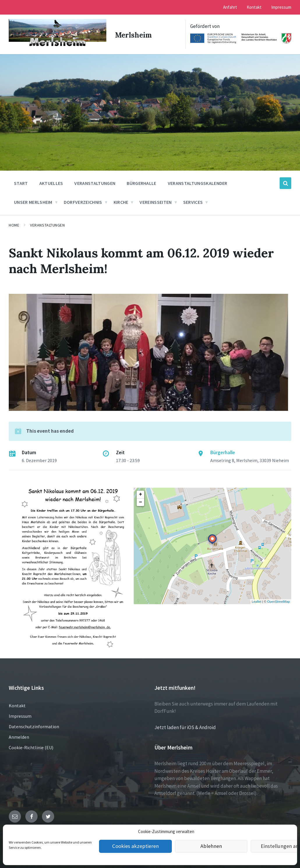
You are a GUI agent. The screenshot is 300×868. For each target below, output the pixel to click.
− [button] (141, 501)
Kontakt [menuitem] (254, 7)
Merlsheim (134, 34)
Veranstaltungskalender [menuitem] (198, 182)
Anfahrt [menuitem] (230, 7)
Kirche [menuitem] (121, 201)
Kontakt (17, 704)
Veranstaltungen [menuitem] (95, 182)
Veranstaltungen (47, 224)
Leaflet (256, 601)
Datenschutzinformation (34, 725)
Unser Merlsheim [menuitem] (33, 201)
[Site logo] (56, 46)
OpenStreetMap (278, 601)
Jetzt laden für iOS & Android (185, 726)
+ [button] (141, 493)
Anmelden (19, 736)
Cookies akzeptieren (135, 846)
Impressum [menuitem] (281, 7)
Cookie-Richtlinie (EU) (31, 746)
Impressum (20, 715)
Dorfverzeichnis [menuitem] (83, 201)
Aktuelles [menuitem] (51, 182)
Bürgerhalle (223, 451)
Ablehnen (211, 846)
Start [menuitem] (21, 182)
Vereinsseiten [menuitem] (156, 201)
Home (14, 224)
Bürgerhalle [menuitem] (142, 182)
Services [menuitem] (193, 201)
